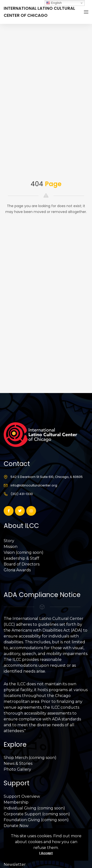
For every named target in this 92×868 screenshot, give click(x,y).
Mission (11, 547)
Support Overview (22, 796)
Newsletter (15, 864)
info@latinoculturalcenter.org (34, 485)
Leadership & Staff (21, 558)
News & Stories (18, 763)
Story (9, 541)
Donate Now (16, 826)
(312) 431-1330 (22, 494)
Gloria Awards (17, 570)
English (54, 3)
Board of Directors (22, 564)
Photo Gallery (17, 769)
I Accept (46, 853)
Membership (16, 802)
